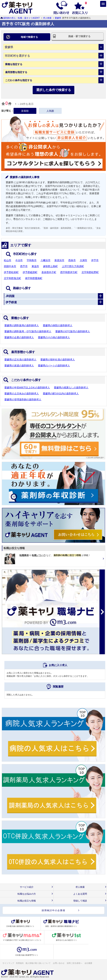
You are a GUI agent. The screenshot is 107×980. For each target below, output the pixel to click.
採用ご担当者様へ (75, 963)
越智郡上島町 (50, 266)
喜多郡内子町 (49, 272)
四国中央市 (10, 266)
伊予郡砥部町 (30, 272)
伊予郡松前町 (11, 272)
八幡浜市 (46, 260)
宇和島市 (32, 260)
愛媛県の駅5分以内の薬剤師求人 (61, 393)
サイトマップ (8, 963)
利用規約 (20, 963)
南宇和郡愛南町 (34, 278)
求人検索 (47, 18)
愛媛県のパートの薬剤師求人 (54, 365)
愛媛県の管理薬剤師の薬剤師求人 (23, 399)
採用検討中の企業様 (53, 910)
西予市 (24, 266)
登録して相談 (80, 901)
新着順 (25, 111)
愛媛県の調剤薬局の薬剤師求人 (22, 325)
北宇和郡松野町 (90, 272)
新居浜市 (59, 260)
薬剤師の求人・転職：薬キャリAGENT (21, 18)
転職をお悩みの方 (27, 894)
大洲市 (83, 260)
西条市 (72, 260)
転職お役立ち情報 (27, 901)
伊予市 (95, 260)
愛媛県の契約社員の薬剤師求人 (58, 360)
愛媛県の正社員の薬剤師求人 (20, 360)
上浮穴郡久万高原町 (73, 266)
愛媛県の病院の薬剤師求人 (58, 325)
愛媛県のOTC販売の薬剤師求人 (73, 331)
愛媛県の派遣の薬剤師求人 (19, 365)
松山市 (8, 260)
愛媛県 (58, 18)
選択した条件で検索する (54, 90)
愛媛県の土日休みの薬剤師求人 (22, 393)
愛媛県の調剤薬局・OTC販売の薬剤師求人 (28, 331)
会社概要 (89, 963)
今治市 (19, 260)
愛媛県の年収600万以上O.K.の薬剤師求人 (27, 387)
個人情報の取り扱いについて (38, 963)
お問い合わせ (59, 963)
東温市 (35, 266)
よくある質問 (80, 894)
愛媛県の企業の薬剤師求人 (19, 337)
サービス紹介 (27, 887)
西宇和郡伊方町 (69, 272)
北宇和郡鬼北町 (12, 278)
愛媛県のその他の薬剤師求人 (54, 337)
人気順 (50, 111)
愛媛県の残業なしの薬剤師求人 (71, 387)
